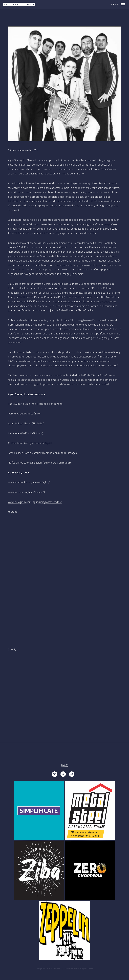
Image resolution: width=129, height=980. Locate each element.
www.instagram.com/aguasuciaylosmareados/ (35, 502)
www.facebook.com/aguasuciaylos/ (29, 482)
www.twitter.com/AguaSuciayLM (26, 492)
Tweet (64, 765)
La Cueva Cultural (52, 969)
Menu (115, 4)
